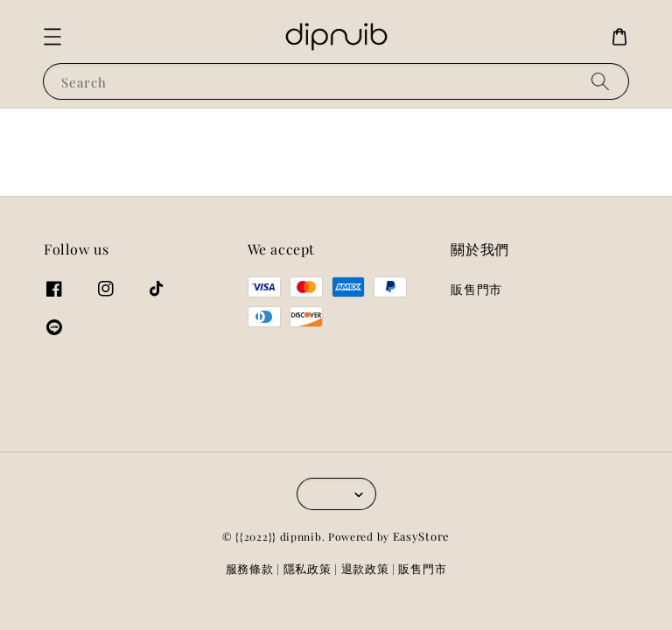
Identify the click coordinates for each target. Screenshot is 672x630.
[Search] (600, 81)
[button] (52, 37)
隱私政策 (308, 568)
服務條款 (250, 568)
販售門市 (476, 290)
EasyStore (421, 536)
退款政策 (365, 568)
